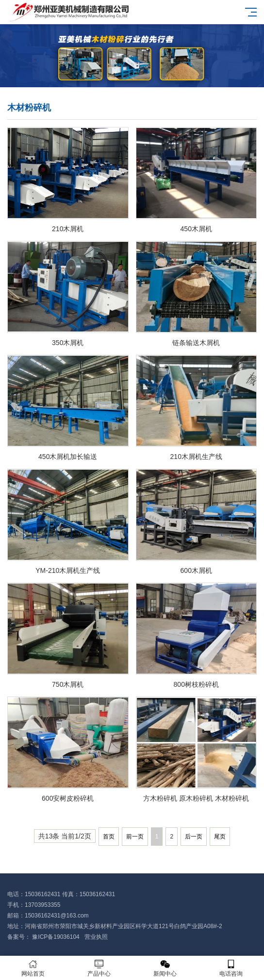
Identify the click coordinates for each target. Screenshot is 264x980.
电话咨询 (231, 968)
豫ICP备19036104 (56, 937)
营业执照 (97, 937)
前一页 (135, 837)
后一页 (194, 837)
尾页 (220, 837)
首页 (109, 837)
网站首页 (33, 968)
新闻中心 (165, 968)
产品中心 (99, 968)
